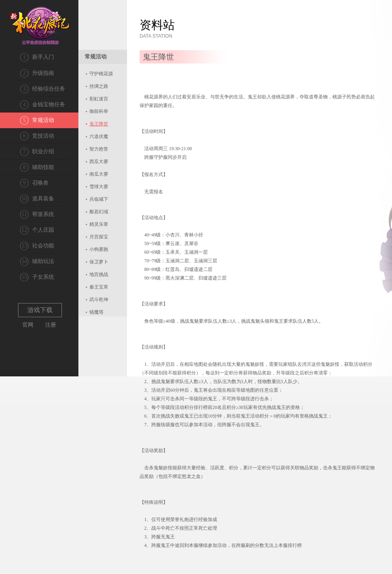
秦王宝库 (99, 287)
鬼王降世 (99, 124)
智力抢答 (99, 149)
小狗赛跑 (99, 249)
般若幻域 (99, 212)
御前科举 (99, 111)
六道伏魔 (99, 136)
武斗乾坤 (99, 300)
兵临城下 (99, 199)
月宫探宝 (99, 237)
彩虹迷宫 (99, 99)
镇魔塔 (96, 312)
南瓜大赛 (99, 174)
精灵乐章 (99, 224)
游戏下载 (40, 310)
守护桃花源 (101, 74)
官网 (28, 325)
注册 (51, 325)
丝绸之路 (99, 86)
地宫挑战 (99, 274)
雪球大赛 (99, 187)
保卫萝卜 (99, 262)
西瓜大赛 (99, 162)
